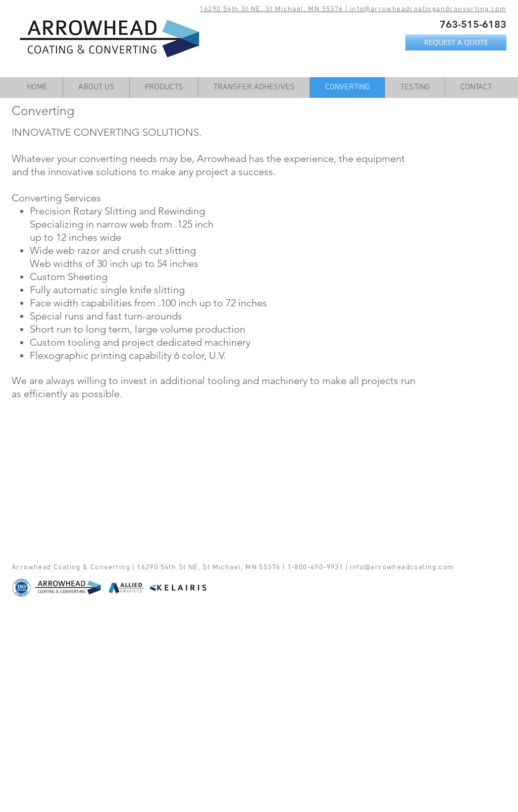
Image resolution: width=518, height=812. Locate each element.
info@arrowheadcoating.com (402, 567)
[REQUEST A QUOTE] (456, 42)
